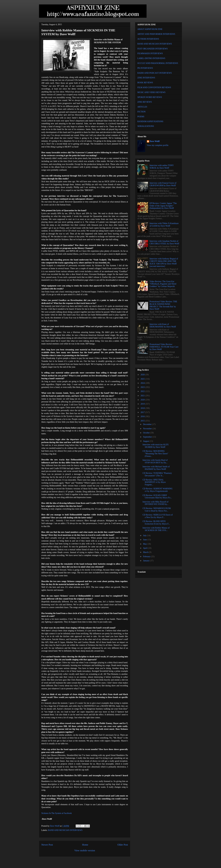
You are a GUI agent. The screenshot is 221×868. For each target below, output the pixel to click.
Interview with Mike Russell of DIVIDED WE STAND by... (155, 503)
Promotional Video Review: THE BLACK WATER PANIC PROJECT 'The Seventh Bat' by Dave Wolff (163, 305)
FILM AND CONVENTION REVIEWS (154, 87)
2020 (143, 400)
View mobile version (85, 850)
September (148, 437)
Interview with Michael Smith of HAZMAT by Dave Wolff (156, 468)
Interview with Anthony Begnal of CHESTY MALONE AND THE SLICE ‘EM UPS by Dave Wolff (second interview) (164, 262)
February (147, 557)
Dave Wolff (155, 141)
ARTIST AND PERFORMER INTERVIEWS (156, 34)
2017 (143, 412)
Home (85, 845)
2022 (143, 391)
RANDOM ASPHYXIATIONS (150, 121)
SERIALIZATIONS (146, 126)
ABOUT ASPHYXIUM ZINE (150, 29)
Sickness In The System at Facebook (57, 813)
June (145, 540)
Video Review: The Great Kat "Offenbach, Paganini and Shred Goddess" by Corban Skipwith (163, 284)
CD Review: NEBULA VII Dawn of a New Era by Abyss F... (158, 516)
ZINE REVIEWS (145, 102)
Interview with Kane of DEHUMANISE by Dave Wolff (163, 325)
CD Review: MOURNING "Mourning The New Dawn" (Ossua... (155, 454)
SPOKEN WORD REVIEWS (150, 97)
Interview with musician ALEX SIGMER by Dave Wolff (156, 446)
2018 (143, 408)
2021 (143, 396)
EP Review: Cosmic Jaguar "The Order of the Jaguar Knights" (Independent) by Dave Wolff (163, 206)
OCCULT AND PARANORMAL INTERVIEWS (158, 63)
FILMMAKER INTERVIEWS (150, 53)
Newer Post (47, 845)
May (145, 544)
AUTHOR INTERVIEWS (148, 39)
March (146, 552)
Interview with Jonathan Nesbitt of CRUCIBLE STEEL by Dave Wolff (164, 242)
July (145, 536)
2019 (143, 404)
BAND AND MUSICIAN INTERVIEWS (65, 830)
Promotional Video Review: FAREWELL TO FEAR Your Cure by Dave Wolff (164, 347)
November (148, 429)
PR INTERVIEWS (145, 68)
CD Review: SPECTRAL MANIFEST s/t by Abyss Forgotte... (154, 482)
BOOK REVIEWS (145, 83)
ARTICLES (142, 107)
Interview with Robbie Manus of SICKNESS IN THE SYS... (156, 529)
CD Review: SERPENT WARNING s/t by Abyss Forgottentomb (158, 490)
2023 (143, 387)
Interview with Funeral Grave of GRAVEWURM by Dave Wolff (163, 184)
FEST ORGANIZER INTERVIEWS (153, 49)
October (147, 433)
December (148, 424)
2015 (143, 421)
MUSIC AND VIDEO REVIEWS (151, 92)
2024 (143, 383)
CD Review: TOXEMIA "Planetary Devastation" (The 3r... (157, 474)
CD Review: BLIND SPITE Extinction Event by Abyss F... (156, 523)
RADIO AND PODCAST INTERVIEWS (155, 73)
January (146, 561)
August (146, 441)
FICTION (141, 112)
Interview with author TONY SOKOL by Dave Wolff (162, 167)
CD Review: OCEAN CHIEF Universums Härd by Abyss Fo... (157, 497)
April (145, 548)
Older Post (123, 845)
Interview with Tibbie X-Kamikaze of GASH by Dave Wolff (164, 225)
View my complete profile (158, 145)
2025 (143, 379)
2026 (143, 375)
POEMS (141, 117)
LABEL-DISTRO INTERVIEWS (151, 58)
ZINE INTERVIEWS (146, 78)
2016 (143, 416)
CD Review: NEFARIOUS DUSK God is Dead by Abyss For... (157, 510)
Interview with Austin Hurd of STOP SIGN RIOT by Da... (155, 461)
